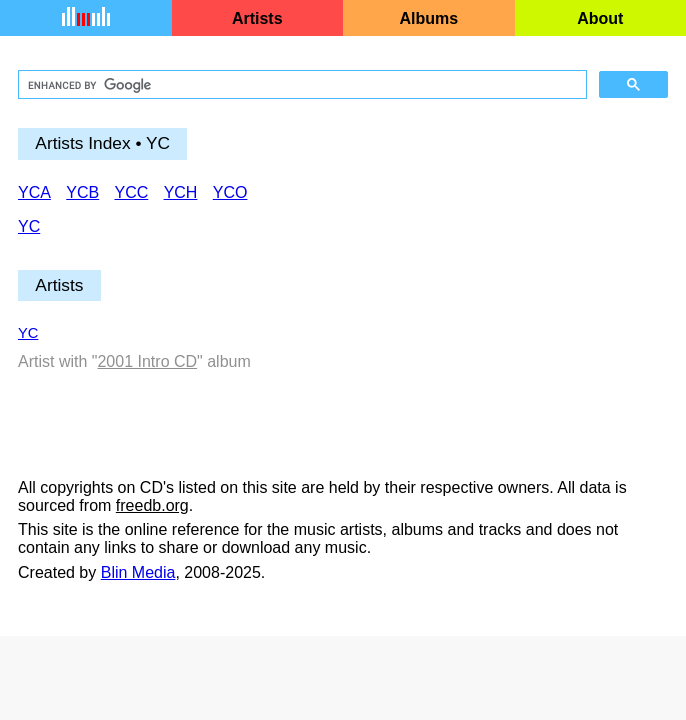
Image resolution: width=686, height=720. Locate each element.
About (600, 18)
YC (28, 333)
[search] (300, 85)
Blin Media (138, 572)
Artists (257, 18)
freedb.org (152, 505)
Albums (428, 18)
